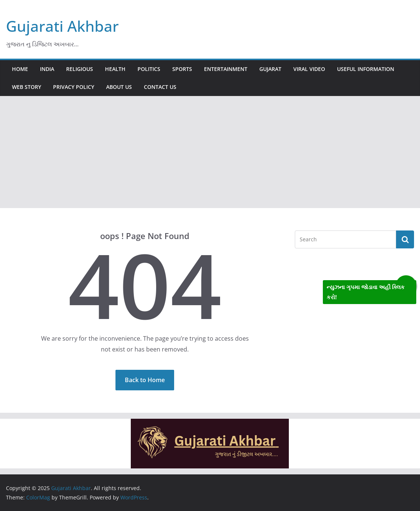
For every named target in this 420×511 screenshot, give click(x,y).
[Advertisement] (210, 152)
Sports (182, 69)
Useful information (366, 69)
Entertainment (226, 69)
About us (119, 87)
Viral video (309, 69)
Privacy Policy (74, 87)
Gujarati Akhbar (62, 26)
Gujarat (270, 69)
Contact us (160, 87)
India (47, 69)
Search (405, 239)
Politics (149, 69)
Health (115, 69)
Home (20, 69)
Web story (27, 87)
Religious (80, 69)
